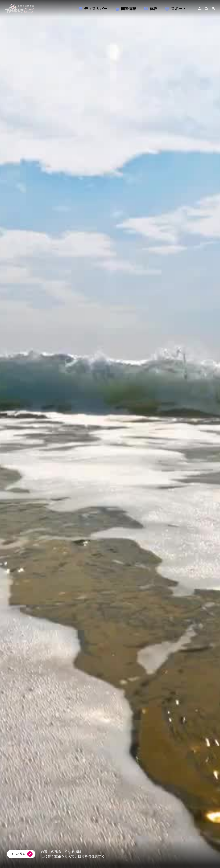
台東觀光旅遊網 (20, 9)
